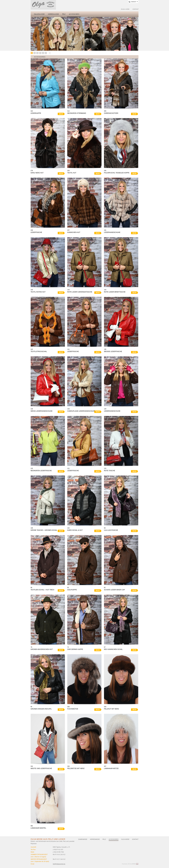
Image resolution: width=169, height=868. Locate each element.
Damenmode (39, 14)
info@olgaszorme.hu (59, 864)
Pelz (64, 14)
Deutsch (134, 2)
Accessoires (74, 14)
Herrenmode (53, 14)
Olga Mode (125, 9)
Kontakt (136, 9)
